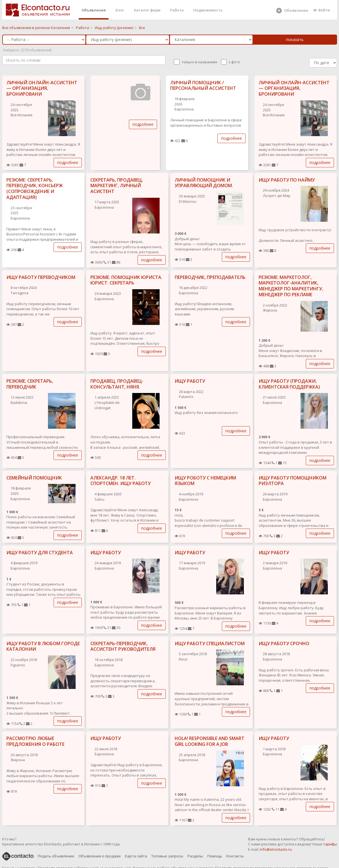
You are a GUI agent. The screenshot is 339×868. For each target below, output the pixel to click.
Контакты (235, 856)
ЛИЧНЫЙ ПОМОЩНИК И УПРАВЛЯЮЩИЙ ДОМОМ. (204, 183)
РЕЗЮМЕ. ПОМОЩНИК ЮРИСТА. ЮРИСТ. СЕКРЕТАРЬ (126, 280)
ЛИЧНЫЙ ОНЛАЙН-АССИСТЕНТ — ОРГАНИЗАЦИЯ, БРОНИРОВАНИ (42, 88)
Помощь (215, 856)
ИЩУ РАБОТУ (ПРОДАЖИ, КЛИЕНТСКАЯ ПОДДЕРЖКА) (289, 384)
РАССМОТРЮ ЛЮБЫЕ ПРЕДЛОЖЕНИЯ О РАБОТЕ (35, 741)
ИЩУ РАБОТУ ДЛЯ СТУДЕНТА (40, 553)
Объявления (94, 10)
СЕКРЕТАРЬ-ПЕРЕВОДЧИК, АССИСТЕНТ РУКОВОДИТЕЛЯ (123, 646)
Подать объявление (56, 856)
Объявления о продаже (100, 856)
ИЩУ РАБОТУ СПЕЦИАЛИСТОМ (210, 643)
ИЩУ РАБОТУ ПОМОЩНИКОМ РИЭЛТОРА (293, 481)
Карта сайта (136, 856)
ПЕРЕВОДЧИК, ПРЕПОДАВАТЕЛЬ (210, 277)
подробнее (68, 162)
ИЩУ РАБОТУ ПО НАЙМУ (287, 180)
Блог (120, 10)
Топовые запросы (167, 856)
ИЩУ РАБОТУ (190, 381)
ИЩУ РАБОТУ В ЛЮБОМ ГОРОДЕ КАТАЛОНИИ (43, 646)
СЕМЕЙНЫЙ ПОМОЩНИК (34, 478)
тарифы (330, 844)
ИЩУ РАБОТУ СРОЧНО (284, 643)
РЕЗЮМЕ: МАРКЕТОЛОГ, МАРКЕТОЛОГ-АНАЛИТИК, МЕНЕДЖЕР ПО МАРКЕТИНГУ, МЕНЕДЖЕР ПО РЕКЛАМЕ (291, 286)
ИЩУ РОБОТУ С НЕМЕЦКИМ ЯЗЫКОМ (205, 481)
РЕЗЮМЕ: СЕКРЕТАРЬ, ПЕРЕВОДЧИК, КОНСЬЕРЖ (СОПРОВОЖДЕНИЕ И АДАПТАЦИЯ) (35, 189)
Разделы (195, 856)
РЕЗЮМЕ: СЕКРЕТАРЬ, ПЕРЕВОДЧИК (30, 384)
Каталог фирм (147, 10)
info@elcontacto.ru (276, 849)
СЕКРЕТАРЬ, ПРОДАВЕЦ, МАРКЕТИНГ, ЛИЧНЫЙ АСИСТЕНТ (117, 186)
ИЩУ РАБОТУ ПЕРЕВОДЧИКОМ (41, 277)
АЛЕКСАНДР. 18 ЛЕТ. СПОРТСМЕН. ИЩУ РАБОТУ (121, 481)
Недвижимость (208, 10)
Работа (177, 10)
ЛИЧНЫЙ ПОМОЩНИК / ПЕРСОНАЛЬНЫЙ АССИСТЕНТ (203, 85)
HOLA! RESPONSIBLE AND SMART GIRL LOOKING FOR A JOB (210, 741)
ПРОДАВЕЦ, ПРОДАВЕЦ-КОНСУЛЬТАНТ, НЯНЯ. (117, 384)
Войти (322, 10)
